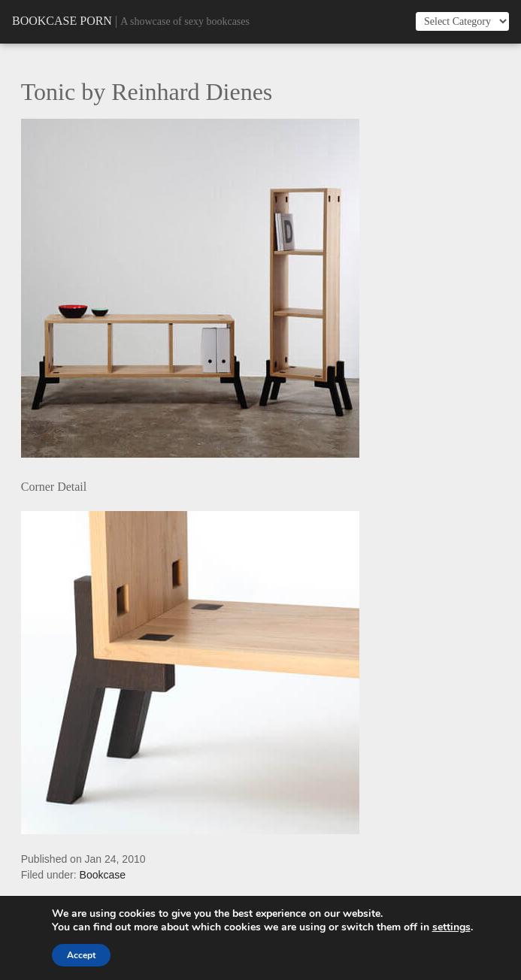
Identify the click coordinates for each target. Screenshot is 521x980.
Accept (81, 955)
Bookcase (103, 875)
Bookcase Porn (62, 21)
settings (451, 927)
